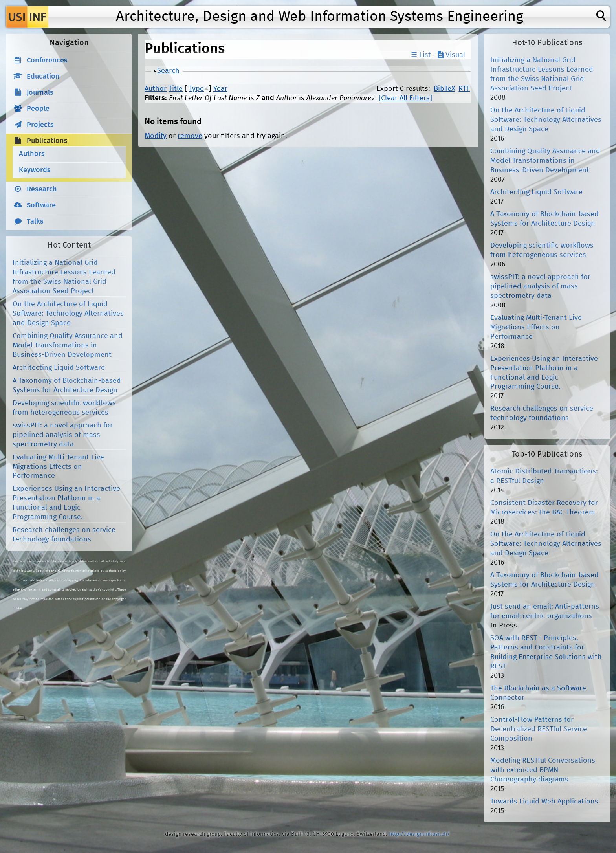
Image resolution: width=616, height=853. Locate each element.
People (38, 109)
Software (41, 205)
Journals (40, 93)
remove (190, 136)
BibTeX (445, 89)
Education (43, 77)
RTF (464, 89)
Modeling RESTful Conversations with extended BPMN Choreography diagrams (543, 770)
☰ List (421, 55)
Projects (40, 125)
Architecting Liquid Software (59, 368)
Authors (32, 154)
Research (42, 189)
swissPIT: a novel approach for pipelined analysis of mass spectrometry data (63, 435)
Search (168, 71)
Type (196, 89)
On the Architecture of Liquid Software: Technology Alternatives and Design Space (68, 314)
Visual (451, 55)
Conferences (47, 61)
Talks (35, 222)
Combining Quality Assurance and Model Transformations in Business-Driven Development (68, 345)
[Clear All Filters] (405, 98)
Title (176, 89)
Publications (47, 141)
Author (156, 89)
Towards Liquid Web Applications (544, 802)
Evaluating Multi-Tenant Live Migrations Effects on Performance (58, 467)
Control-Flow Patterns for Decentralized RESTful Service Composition (539, 729)
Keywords (35, 170)
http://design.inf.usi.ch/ (419, 834)
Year (220, 89)
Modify (156, 136)
